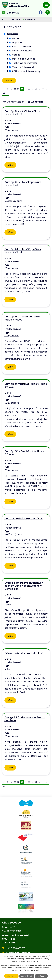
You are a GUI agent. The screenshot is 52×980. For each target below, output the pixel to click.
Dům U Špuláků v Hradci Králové (24, 519)
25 (26, 89)
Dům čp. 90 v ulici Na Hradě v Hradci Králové (22, 318)
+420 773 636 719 (16, 948)
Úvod (5, 19)
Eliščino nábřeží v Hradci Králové (24, 653)
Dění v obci (16, 19)
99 (43, 89)
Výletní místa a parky (24, 67)
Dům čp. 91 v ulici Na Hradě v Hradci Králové (26, 385)
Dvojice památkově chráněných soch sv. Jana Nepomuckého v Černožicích (24, 586)
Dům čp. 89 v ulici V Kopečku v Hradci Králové (23, 251)
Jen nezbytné (27, 976)
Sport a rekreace (21, 47)
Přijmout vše (11, 976)
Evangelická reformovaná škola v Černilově (25, 719)
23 (18, 89)
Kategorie (12, 34)
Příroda (16, 38)
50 (36, 89)
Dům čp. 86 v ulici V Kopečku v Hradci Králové (23, 184)
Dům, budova (12, 130)
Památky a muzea (22, 51)
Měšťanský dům (13, 201)
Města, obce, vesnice (24, 59)
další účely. (35, 961)
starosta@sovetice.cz (18, 953)
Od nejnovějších (16, 102)
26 (29, 89)
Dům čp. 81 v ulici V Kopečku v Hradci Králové (22, 113)
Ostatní (16, 55)
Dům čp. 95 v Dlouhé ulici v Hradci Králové (25, 453)
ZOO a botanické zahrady (26, 71)
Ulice (7, 669)
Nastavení (41, 976)
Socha (8, 605)
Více (10, 165)
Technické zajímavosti (24, 63)
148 (4, 93)
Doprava (17, 43)
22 (15, 89)
